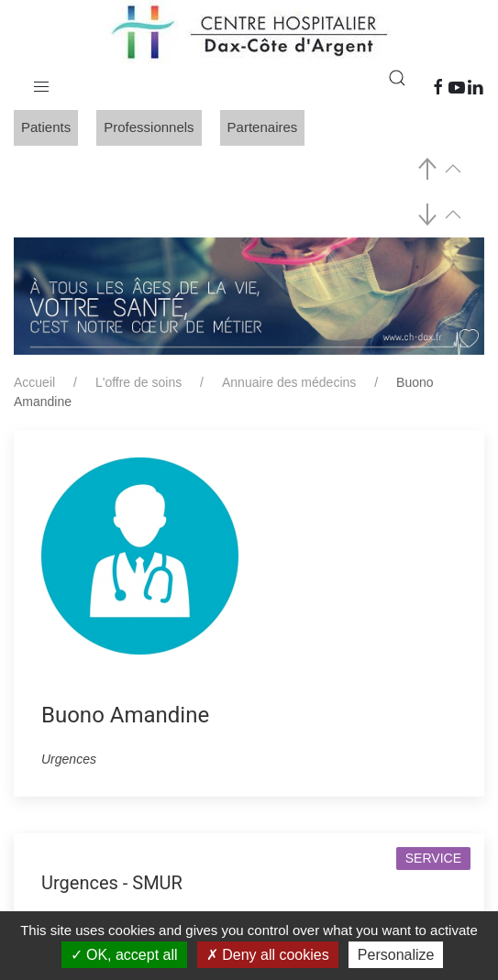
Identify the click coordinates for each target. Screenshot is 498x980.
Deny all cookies (268, 955)
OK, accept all (124, 955)
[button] (41, 83)
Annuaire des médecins (289, 382)
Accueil (34, 382)
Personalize (396, 955)
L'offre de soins (138, 382)
